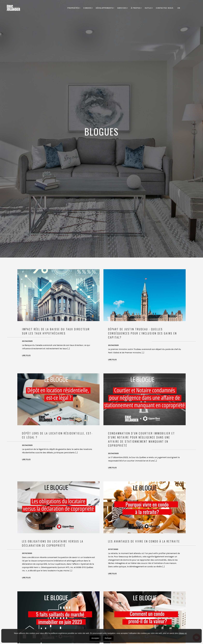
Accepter (95, 638)
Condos (87, 8)
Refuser (108, 638)
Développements (104, 8)
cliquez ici (183, 633)
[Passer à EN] (179, 8)
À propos (136, 8)
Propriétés (73, 8)
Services (122, 8)
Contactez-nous (165, 8)
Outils (148, 8)
